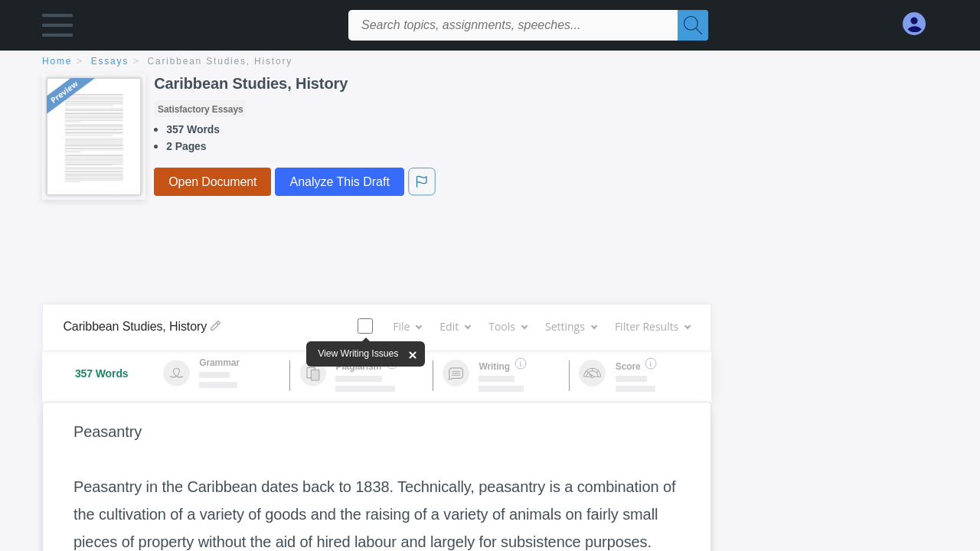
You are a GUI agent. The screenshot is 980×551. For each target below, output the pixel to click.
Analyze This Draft (339, 182)
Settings (571, 326)
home (57, 61)
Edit (455, 326)
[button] (57, 29)
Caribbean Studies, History (220, 61)
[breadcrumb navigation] (490, 62)
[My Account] (920, 24)
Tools (508, 326)
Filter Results (652, 326)
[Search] (693, 25)
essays (110, 61)
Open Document (212, 182)
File (407, 326)
